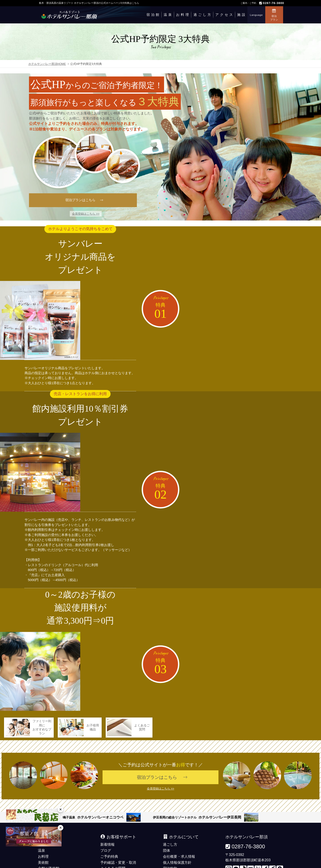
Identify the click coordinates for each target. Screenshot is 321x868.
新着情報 (107, 804)
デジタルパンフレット (118, 834)
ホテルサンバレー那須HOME (47, 64)
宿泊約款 (170, 828)
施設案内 (45, 834)
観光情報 (170, 834)
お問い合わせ (111, 840)
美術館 (43, 822)
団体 (167, 810)
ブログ (106, 810)
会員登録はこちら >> (86, 214)
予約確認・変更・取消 (118, 822)
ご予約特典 (109, 816)
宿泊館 (153, 15)
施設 (242, 15)
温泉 (168, 15)
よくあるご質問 (113, 828)
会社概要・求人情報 (179, 816)
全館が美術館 (49, 828)
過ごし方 (203, 15)
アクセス (225, 15)
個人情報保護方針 (177, 822)
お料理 (183, 15)
